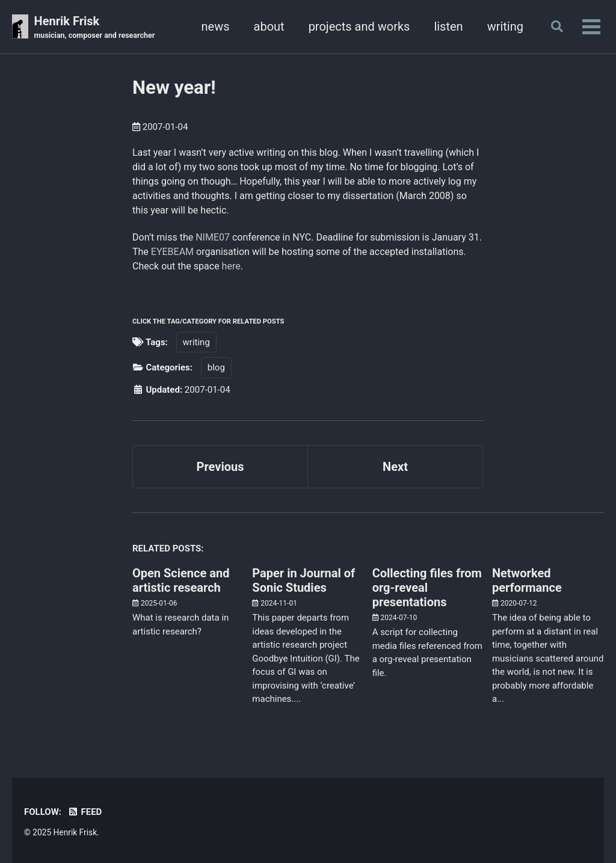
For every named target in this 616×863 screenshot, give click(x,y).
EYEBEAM (172, 252)
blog (216, 367)
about (269, 26)
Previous (220, 467)
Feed (85, 812)
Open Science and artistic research (181, 580)
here (231, 266)
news (216, 26)
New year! (174, 88)
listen (448, 26)
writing (505, 26)
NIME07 (213, 237)
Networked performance (527, 580)
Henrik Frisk (95, 28)
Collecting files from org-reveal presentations (427, 588)
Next (395, 467)
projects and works (359, 26)
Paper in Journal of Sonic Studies (303, 580)
